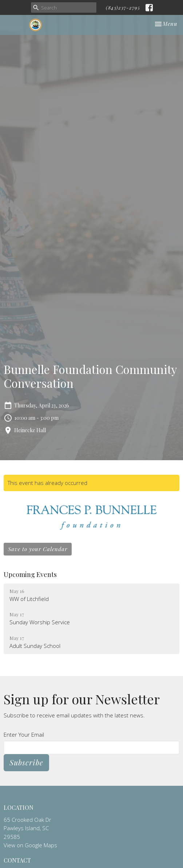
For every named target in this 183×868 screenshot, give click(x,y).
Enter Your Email (24, 734)
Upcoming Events (30, 574)
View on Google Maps (30, 845)
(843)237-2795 (123, 7)
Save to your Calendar (38, 549)
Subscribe (26, 762)
